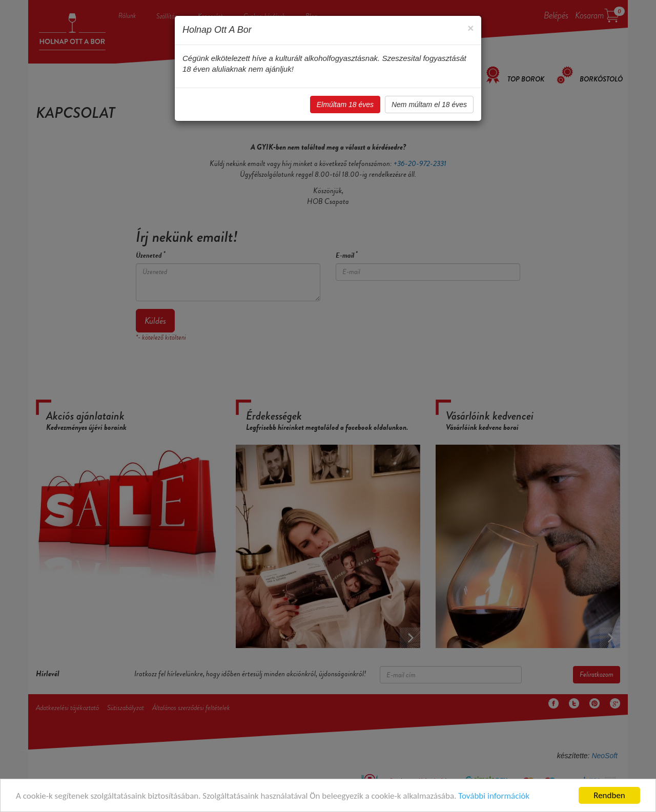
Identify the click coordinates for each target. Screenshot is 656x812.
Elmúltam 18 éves (345, 105)
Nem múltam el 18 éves (429, 105)
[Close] (470, 28)
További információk (494, 796)
